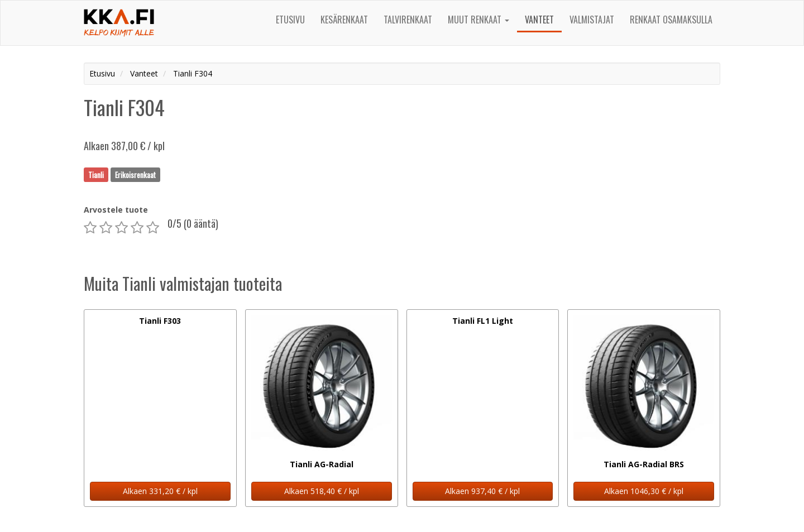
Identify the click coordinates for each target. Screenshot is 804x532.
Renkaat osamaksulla (671, 20)
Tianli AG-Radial (322, 464)
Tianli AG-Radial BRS (644, 464)
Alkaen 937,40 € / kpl (482, 491)
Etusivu (290, 20)
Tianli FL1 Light (483, 321)
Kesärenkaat (344, 20)
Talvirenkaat (408, 20)
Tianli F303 (160, 321)
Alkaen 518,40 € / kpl (322, 491)
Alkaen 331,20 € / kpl (160, 491)
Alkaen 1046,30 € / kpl (644, 491)
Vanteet (539, 20)
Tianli (96, 174)
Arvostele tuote (116, 210)
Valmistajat (592, 20)
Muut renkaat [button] (478, 20)
